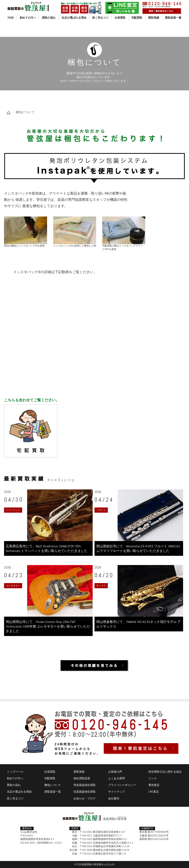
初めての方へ (28, 18)
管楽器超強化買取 (85, 785)
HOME (11, 18)
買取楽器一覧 (173, 18)
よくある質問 (116, 778)
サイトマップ (116, 792)
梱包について (53, 785)
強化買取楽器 (82, 778)
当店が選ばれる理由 (74, 18)
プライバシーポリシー (122, 785)
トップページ (15, 772)
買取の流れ (49, 18)
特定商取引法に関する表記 (165, 772)
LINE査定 (154, 792)
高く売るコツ (100, 18)
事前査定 (154, 785)
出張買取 (120, 18)
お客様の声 (115, 772)
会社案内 (114, 798)
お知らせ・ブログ (85, 798)
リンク (153, 778)
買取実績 (154, 18)
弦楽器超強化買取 (85, 792)
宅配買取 (137, 18)
